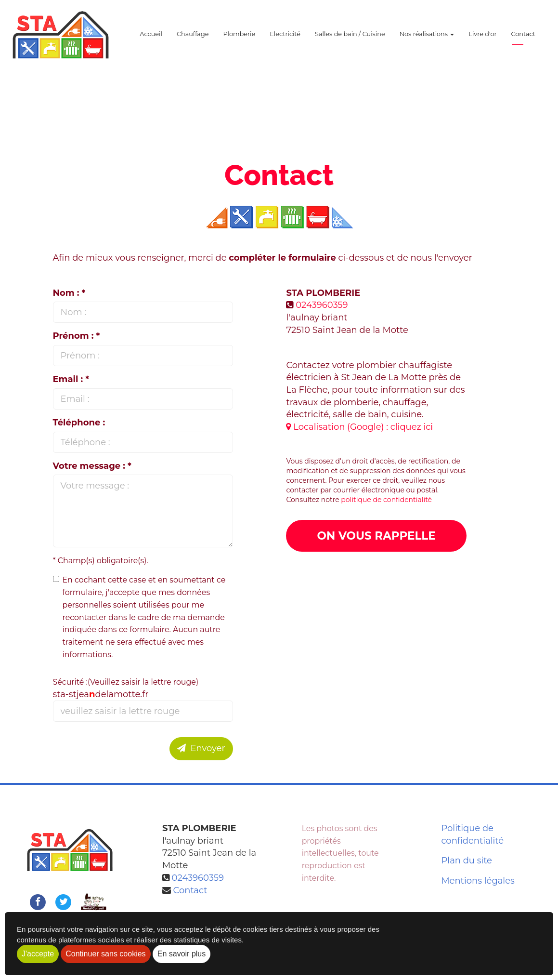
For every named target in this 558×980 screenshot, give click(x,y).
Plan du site (467, 861)
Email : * (71, 379)
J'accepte (38, 954)
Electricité (285, 38)
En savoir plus (182, 954)
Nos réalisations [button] (427, 38)
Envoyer (201, 748)
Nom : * (69, 293)
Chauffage (193, 38)
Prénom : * (77, 336)
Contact (523, 38)
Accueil (151, 38)
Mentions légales (478, 881)
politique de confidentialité (386, 500)
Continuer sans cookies (105, 954)
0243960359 (322, 305)
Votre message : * (92, 466)
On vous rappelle (376, 536)
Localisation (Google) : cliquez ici (359, 427)
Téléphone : (79, 423)
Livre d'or (482, 38)
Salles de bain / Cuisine (350, 38)
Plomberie (239, 38)
